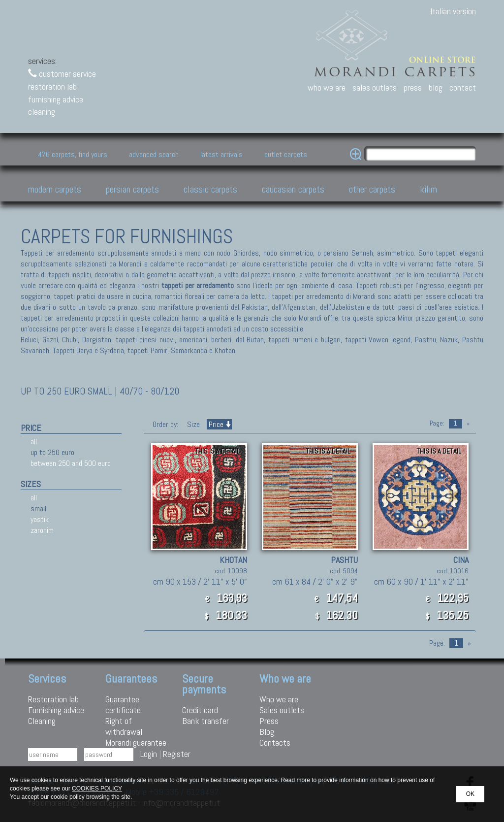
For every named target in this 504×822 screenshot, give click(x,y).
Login (149, 754)
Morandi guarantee (136, 742)
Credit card (200, 710)
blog (436, 87)
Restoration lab (53, 699)
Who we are (279, 699)
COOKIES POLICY (97, 789)
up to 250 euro (52, 452)
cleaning (42, 112)
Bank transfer (205, 721)
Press (269, 721)
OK (470, 794)
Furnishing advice (56, 710)
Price (219, 424)
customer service (62, 74)
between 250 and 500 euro (71, 463)
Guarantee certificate (123, 705)
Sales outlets (282, 710)
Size (193, 424)
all (34, 442)
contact (463, 87)
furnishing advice (56, 99)
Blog (267, 732)
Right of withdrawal (124, 726)
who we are (327, 87)
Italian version (453, 11)
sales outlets (375, 87)
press (413, 87)
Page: (437, 423)
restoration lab (52, 86)
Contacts (275, 742)
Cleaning (42, 721)
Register (177, 754)
